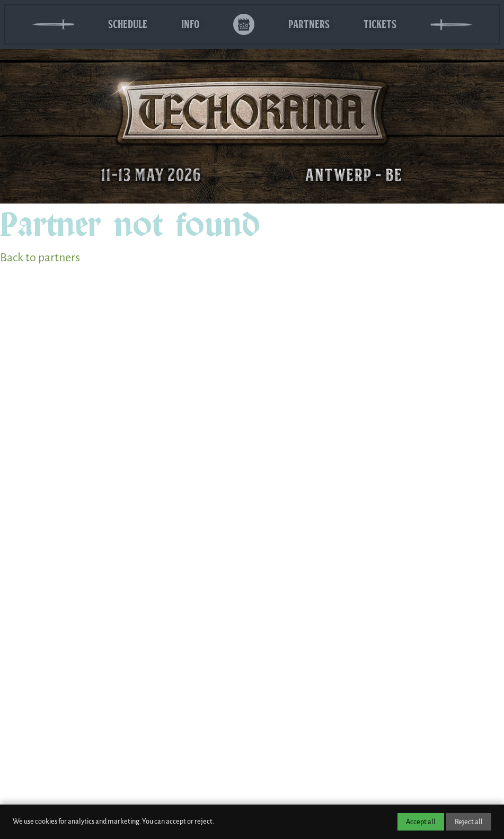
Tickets (380, 24)
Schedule (128, 24)
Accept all (421, 822)
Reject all (469, 822)
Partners (309, 24)
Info (190, 24)
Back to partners (40, 258)
